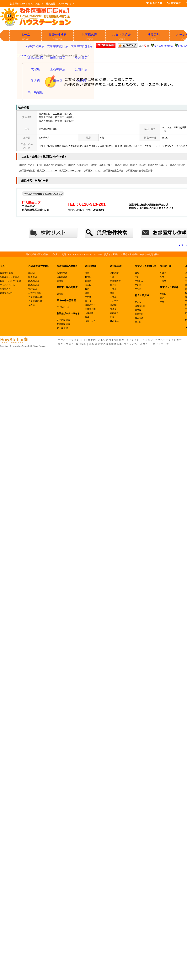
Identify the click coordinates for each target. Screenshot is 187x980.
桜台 (87, 289)
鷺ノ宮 (113, 285)
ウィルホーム (63, 307)
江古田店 (33, 277)
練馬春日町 (140, 306)
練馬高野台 (90, 305)
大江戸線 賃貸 (63, 320)
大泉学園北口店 (36, 301)
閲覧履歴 (174, 3)
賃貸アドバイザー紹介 (11, 281)
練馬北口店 (34, 285)
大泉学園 (89, 313)
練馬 (87, 293)
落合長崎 (139, 318)
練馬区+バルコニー (47, 171)
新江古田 (139, 314)
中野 (162, 302)
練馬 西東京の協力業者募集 (105, 344)
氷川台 (138, 285)
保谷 (87, 317)
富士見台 (89, 301)
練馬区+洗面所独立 (78, 165)
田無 (112, 317)
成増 (162, 277)
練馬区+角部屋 (27, 171)
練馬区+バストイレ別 (31, 165)
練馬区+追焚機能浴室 (55, 165)
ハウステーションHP (71, 340)
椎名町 (88, 277)
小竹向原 (139, 281)
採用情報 (81, 344)
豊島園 (138, 310)
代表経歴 (119, 340)
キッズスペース (7, 285)
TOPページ (23, 56)
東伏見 (113, 309)
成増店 (60, 294)
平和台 (138, 289)
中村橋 (88, 297)
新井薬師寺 (115, 281)
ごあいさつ (105, 340)
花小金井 (114, 321)
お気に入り (154, 3)
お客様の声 (90, 37)
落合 (162, 298)
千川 (137, 277)
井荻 (112, 293)
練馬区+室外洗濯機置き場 (139, 171)
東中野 (138, 322)
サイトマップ (161, 344)
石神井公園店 (35, 293)
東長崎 (88, 281)
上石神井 (114, 301)
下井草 (113, 289)
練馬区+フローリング (70, 171)
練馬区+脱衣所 (138, 165)
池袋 (87, 273)
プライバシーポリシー (137, 344)
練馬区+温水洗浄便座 (102, 165)
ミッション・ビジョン (140, 340)
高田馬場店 (62, 273)
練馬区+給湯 (122, 165)
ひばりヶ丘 (90, 321)
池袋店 (32, 273)
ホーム (26, 37)
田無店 (60, 281)
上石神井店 (62, 277)
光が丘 (138, 302)
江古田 (88, 285)
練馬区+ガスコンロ (158, 165)
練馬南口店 (34, 281)
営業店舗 (154, 37)
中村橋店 (33, 289)
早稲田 (163, 294)
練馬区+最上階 (178, 165)
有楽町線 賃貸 (63, 324)
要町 (137, 273)
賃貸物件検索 (58, 37)
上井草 (113, 297)
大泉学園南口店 (36, 297)
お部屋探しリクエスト (11, 277)
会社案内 (91, 340)
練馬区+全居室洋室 (113, 171)
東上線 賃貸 (62, 328)
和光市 (163, 273)
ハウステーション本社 (168, 340)
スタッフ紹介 (122, 37)
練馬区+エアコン (92, 171)
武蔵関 (113, 305)
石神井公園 (90, 309)
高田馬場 (114, 273)
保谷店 (32, 305)
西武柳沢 (114, 313)
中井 (112, 277)
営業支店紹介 (6, 293)
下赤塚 (163, 281)
